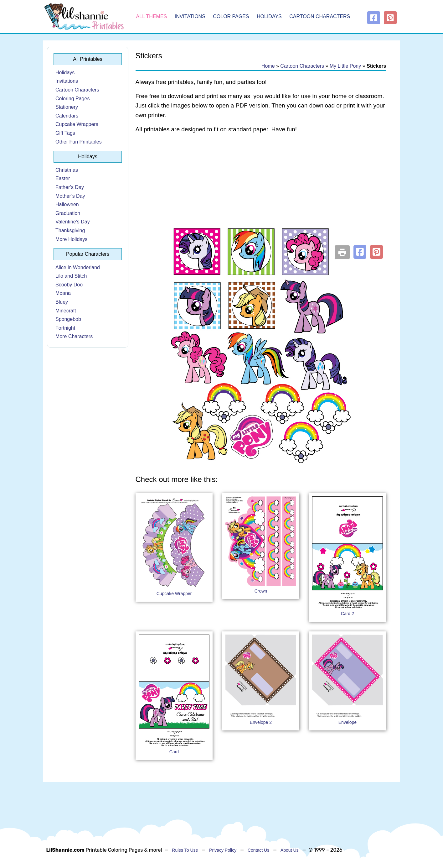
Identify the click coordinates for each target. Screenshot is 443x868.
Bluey (62, 302)
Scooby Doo (69, 285)
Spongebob (68, 319)
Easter (63, 178)
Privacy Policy (223, 850)
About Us (290, 850)
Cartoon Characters (320, 16)
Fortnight (65, 328)
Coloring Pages (72, 99)
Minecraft (66, 311)
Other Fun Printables (79, 142)
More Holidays (71, 239)
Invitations (190, 16)
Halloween (67, 204)
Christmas (67, 170)
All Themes (152, 16)
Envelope (348, 722)
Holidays (269, 16)
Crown (261, 591)
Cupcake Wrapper (174, 593)
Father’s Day (70, 187)
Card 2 (348, 614)
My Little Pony (345, 66)
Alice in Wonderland (78, 267)
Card (174, 752)
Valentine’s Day (73, 222)
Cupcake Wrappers (77, 124)
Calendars (67, 116)
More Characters (74, 336)
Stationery (67, 107)
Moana (63, 293)
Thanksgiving (70, 230)
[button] (360, 252)
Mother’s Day (70, 196)
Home (268, 66)
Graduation (68, 213)
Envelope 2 (261, 722)
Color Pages (231, 16)
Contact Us (258, 850)
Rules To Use (185, 850)
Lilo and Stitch (71, 276)
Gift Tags (65, 133)
